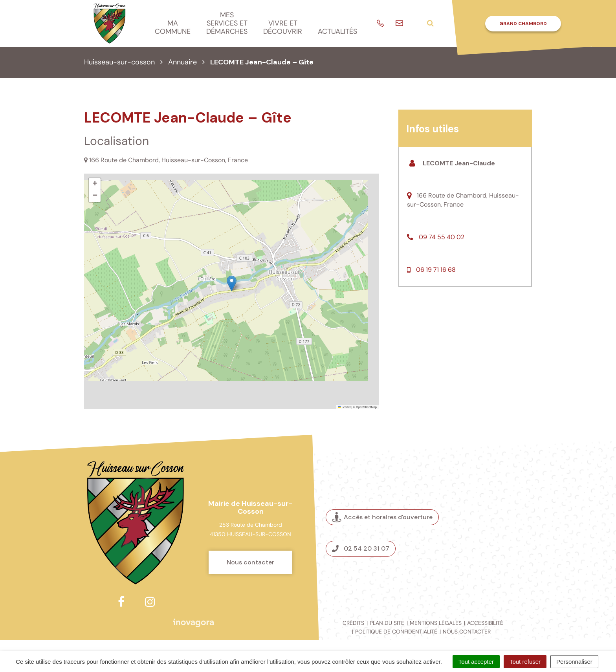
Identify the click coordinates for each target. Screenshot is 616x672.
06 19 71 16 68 (436, 270)
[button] (232, 283)
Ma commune (173, 27)
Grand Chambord (523, 24)
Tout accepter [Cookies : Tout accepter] (476, 662)
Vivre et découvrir (283, 27)
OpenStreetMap (366, 407)
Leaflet (344, 407)
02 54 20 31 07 (361, 548)
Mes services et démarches (227, 23)
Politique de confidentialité (396, 632)
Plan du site (387, 623)
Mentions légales (436, 623)
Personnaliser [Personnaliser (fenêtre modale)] (574, 662)
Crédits (353, 623)
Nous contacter (250, 562)
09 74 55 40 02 (442, 237)
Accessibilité (485, 623)
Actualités (337, 31)
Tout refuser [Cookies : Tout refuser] (525, 662)
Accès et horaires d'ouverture (382, 517)
